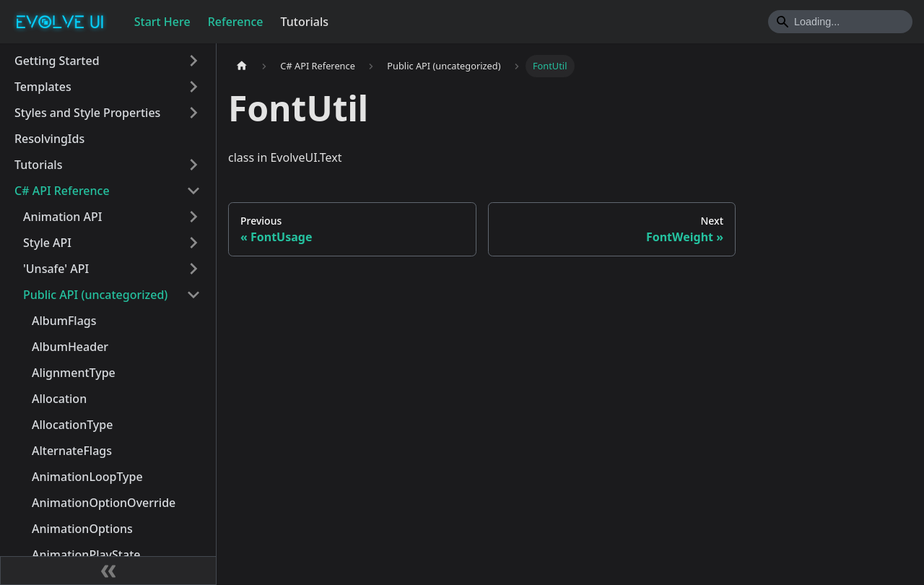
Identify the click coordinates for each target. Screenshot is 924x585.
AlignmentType (74, 373)
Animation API (62, 217)
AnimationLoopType (87, 477)
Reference (236, 22)
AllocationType (72, 425)
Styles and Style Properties (87, 113)
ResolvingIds (49, 139)
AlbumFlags (64, 321)
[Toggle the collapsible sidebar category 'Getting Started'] (193, 61)
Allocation (59, 399)
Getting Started (57, 61)
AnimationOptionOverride (104, 503)
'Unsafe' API (56, 269)
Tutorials (305, 22)
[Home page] (242, 66)
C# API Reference (62, 191)
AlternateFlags (72, 451)
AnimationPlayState (86, 555)
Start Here (162, 22)
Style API (47, 243)
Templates (43, 87)
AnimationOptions (82, 529)
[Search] (840, 22)
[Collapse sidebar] (108, 571)
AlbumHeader (70, 347)
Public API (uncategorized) (95, 295)
